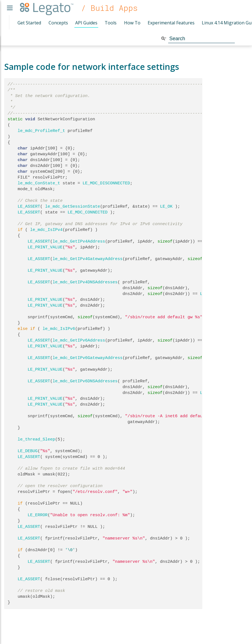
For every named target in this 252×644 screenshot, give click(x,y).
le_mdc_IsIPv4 (46, 230)
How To (132, 23)
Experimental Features (171, 23)
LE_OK (166, 207)
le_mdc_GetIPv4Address (79, 241)
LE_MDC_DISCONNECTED (106, 183)
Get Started (29, 23)
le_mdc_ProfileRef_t (41, 131)
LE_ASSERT (29, 207)
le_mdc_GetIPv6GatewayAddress (88, 358)
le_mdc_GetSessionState (73, 207)
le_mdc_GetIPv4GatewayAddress (88, 259)
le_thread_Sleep (36, 439)
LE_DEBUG (28, 451)
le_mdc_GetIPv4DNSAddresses (85, 282)
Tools (111, 23)
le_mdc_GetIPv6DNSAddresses (85, 381)
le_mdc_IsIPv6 (59, 329)
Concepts (58, 23)
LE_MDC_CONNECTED (88, 212)
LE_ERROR (38, 515)
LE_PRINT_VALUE (45, 247)
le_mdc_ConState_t (39, 183)
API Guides (86, 23)
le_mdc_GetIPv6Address (79, 340)
